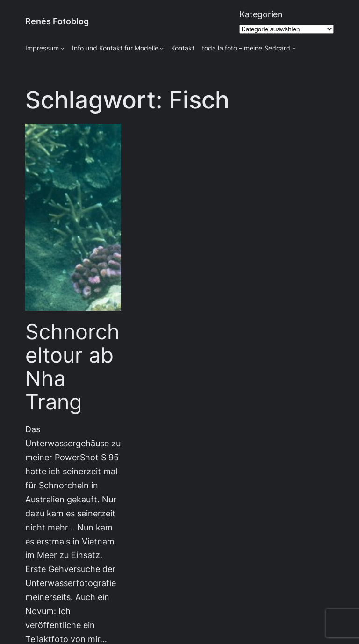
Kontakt (183, 48)
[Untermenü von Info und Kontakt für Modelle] (162, 48)
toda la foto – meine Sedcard (246, 48)
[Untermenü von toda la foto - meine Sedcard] (294, 48)
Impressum (42, 48)
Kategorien (261, 14)
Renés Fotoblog (57, 21)
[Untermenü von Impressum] (62, 48)
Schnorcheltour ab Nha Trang (72, 367)
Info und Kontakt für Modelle (115, 48)
